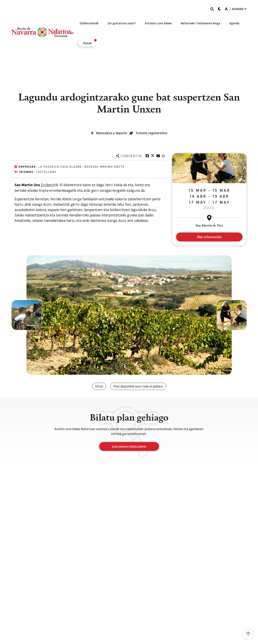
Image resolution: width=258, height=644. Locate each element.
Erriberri (48, 185)
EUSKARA (239, 9)
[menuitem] (89, 23)
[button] (26, 315)
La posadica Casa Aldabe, (61, 166)
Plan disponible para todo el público (138, 386)
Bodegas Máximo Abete (104, 166)
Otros (99, 386)
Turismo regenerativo (151, 133)
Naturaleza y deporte (112, 133)
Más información (209, 237)
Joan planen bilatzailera (129, 446)
